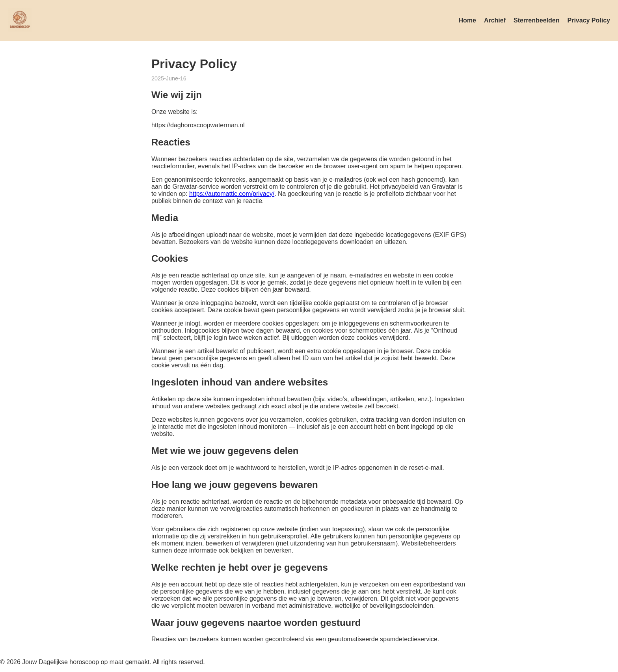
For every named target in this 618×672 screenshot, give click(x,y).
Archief (495, 20)
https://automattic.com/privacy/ (232, 194)
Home (467, 20)
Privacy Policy (589, 20)
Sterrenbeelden (536, 20)
